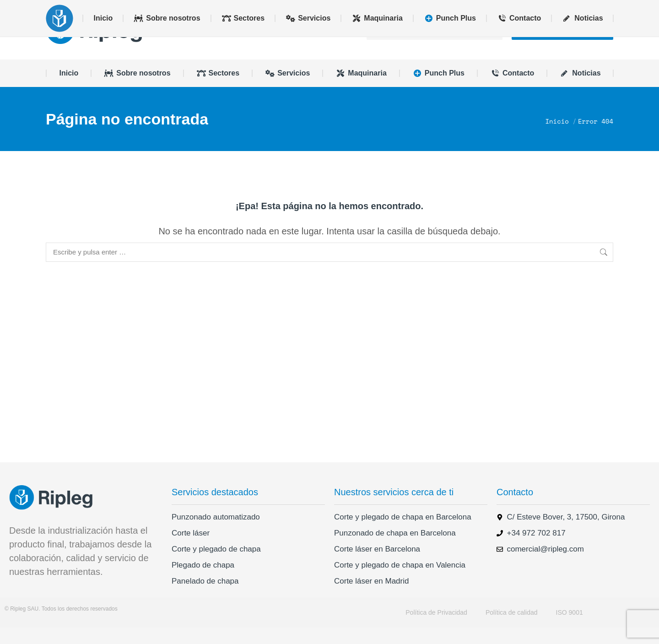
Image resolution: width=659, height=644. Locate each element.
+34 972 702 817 (175, 8)
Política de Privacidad (436, 629)
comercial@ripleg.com (96, 8)
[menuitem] (557, 8)
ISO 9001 (570, 629)
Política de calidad (512, 629)
